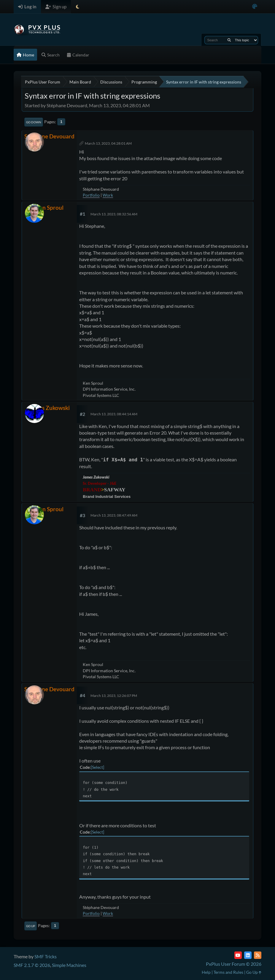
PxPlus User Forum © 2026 (234, 964)
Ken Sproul (50, 207)
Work (108, 195)
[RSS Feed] (258, 955)
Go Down (34, 122)
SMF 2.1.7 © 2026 (32, 965)
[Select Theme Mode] (78, 7)
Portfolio (91, 195)
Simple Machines (69, 965)
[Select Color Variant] (255, 7)
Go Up (31, 926)
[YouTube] (238, 955)
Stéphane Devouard (49, 136)
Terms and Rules (228, 972)
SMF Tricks (46, 956)
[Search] (229, 40)
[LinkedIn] (248, 955)
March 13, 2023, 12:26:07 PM (114, 696)
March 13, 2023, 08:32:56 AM (114, 214)
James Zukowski (49, 408)
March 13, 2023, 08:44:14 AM (114, 414)
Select (97, 767)
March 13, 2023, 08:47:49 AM (114, 515)
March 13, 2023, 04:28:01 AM (108, 143)
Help (206, 972)
